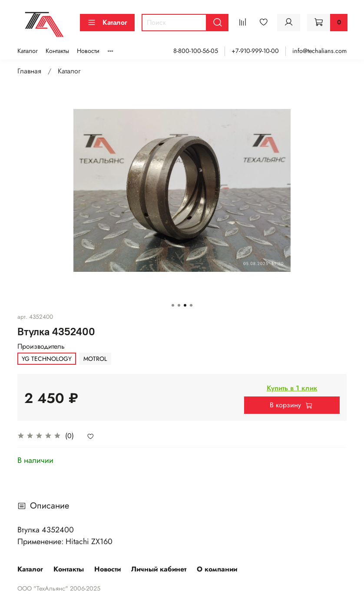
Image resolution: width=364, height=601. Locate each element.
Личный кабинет (159, 569)
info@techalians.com (319, 51)
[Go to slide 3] (185, 305)
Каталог (107, 22)
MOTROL (95, 359)
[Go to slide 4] (191, 305)
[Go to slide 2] (179, 305)
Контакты (57, 51)
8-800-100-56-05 (196, 51)
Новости (88, 51)
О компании (217, 569)
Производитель (41, 346)
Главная (29, 71)
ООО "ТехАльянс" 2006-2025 (59, 588)
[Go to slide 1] (173, 305)
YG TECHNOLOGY (47, 359)
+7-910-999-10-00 (255, 51)
